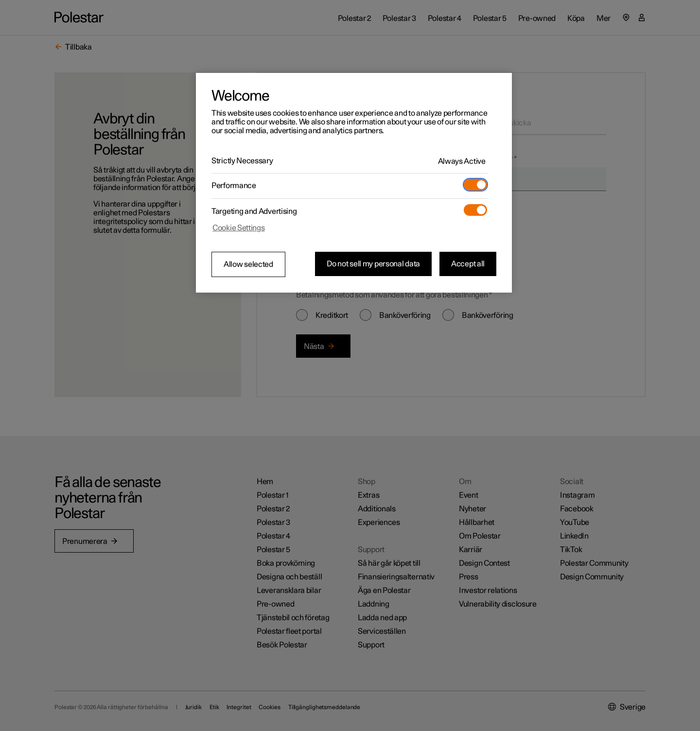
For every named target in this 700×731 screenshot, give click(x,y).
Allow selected (248, 264)
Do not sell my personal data (373, 264)
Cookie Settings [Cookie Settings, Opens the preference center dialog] (239, 228)
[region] (354, 183)
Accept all (468, 264)
